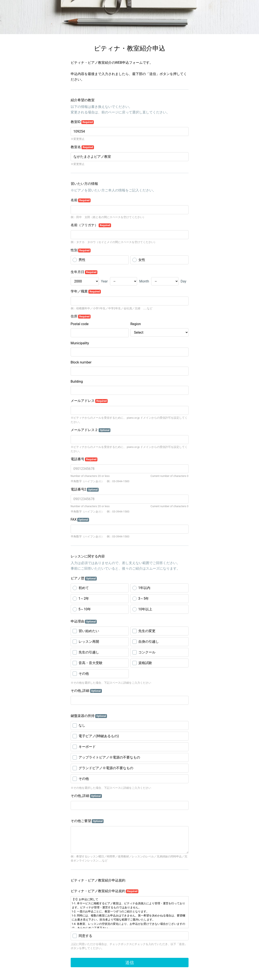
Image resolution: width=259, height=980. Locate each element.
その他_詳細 (86, 691)
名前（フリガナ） (91, 225)
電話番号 (84, 459)
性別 (81, 250)
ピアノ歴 (84, 578)
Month (144, 281)
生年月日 (84, 272)
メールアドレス (89, 401)
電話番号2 (85, 489)
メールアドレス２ (91, 430)
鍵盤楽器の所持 (89, 716)
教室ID (82, 122)
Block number (81, 362)
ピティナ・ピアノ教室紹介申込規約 (105, 891)
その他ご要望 (87, 821)
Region (136, 324)
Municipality (80, 343)
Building (77, 381)
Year (104, 281)
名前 (81, 200)
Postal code (80, 324)
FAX (80, 520)
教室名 (82, 147)
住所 (81, 316)
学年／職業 (86, 291)
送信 (130, 963)
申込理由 (84, 621)
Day (184, 281)
